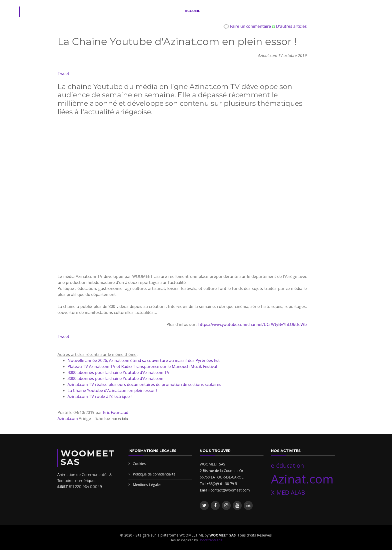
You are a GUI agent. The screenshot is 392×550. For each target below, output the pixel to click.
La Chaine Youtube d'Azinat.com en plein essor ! (112, 390)
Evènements (243, 11)
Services (215, 11)
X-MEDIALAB (288, 492)
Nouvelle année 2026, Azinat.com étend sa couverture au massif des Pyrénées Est (144, 360)
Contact (328, 11)
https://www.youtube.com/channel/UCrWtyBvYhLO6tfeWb (252, 324)
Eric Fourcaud (116, 412)
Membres (270, 11)
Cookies (139, 464)
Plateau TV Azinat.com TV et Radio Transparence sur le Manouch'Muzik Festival (142, 366)
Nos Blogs (296, 11)
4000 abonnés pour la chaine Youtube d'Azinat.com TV (118, 372)
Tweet (63, 74)
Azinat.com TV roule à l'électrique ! (99, 396)
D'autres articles (289, 26)
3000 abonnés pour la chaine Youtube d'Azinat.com (115, 378)
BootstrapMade (211, 540)
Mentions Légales (147, 485)
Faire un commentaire (248, 26)
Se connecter (357, 11)
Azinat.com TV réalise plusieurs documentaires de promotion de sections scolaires (144, 384)
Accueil (192, 11)
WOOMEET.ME (59, 12)
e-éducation (287, 465)
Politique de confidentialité (154, 474)
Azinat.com (68, 418)
